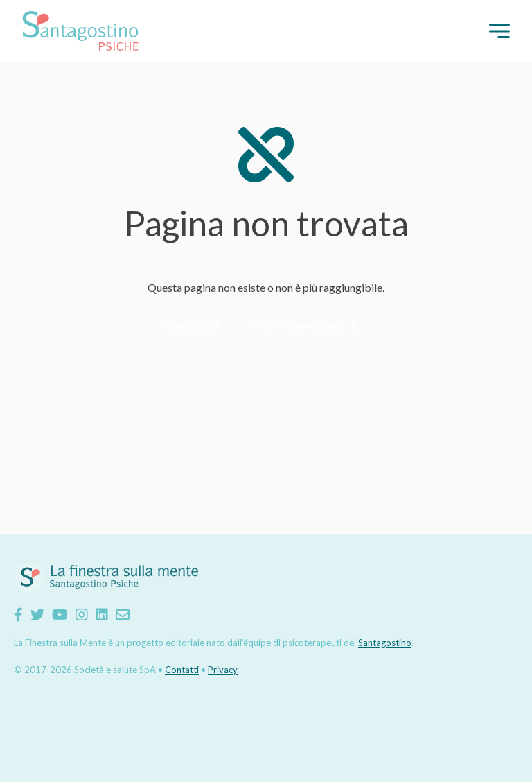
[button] (499, 31)
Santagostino (385, 643)
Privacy (223, 670)
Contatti (186, 325)
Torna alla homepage (294, 325)
